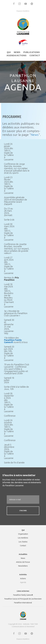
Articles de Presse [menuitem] (23, 562)
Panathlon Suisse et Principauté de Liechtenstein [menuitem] (23, 599)
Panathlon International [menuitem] (23, 603)
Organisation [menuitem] (23, 534)
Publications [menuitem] (32, 52)
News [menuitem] (17, 52)
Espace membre (23, 11)
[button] (14, 4)
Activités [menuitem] (23, 575)
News (35, 135)
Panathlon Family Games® (13, 341)
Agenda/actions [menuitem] (16, 56)
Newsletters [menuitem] (23, 566)
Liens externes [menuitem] (23, 591)
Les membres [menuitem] (23, 538)
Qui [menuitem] (9, 52)
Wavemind (30, 627)
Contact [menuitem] (35, 56)
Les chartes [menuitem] (23, 542)
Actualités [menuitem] (23, 554)
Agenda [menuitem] (23, 582)
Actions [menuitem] (23, 579)
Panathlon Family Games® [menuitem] (23, 595)
